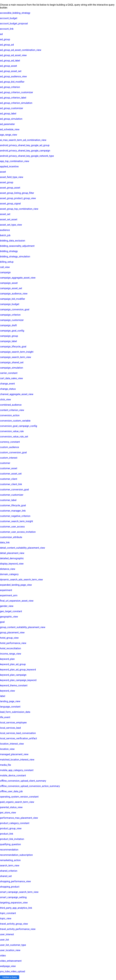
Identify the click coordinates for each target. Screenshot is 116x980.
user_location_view (10, 950)
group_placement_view (12, 633)
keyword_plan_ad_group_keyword (18, 670)
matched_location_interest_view (17, 760)
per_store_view (8, 813)
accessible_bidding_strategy (15, 13)
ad (1, 34)
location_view (7, 749)
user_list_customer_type (13, 945)
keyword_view (7, 691)
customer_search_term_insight (16, 521)
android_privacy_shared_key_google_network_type (27, 156)
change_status (8, 389)
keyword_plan (7, 659)
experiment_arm (9, 595)
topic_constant (8, 913)
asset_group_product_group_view (18, 198)
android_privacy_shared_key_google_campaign (25, 151)
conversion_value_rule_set (14, 437)
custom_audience (10, 447)
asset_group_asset (10, 188)
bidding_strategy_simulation (15, 257)
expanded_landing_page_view (16, 585)
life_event (5, 717)
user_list (4, 940)
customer (5, 463)
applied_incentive (9, 167)
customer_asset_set (11, 474)
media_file (6, 765)
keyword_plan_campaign (13, 675)
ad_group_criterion (10, 87)
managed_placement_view (14, 754)
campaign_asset (9, 283)
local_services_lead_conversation (18, 733)
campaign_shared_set (12, 362)
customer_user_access (12, 527)
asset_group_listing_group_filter (17, 193)
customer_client (9, 479)
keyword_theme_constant (14, 685)
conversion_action (10, 415)
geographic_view (9, 617)
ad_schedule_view (10, 129)
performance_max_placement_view (19, 818)
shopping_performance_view (15, 881)
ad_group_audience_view (13, 76)
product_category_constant (15, 823)
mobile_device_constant (13, 776)
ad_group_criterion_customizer (17, 92)
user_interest (7, 934)
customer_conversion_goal (14, 490)
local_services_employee (13, 723)
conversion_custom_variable (15, 421)
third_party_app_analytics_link (16, 908)
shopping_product (10, 887)
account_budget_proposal (14, 24)
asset (3, 172)
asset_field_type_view (12, 177)
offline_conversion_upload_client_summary (23, 781)
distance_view (8, 569)
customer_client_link (11, 484)
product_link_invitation (12, 839)
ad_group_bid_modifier (12, 82)
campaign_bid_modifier (13, 299)
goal (2, 622)
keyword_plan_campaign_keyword (18, 680)
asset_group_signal (10, 204)
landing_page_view (10, 701)
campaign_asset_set (11, 288)
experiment (6, 590)
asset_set (5, 214)
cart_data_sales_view (11, 378)
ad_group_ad (7, 45)
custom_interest (9, 458)
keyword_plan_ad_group (13, 664)
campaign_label (8, 341)
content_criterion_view (12, 410)
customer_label (8, 500)
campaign (5, 272)
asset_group (7, 182)
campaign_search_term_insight (17, 352)
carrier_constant (9, 373)
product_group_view (11, 828)
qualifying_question (10, 844)
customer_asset (9, 468)
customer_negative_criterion (15, 516)
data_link (5, 543)
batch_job (5, 235)
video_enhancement (11, 961)
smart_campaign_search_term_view (19, 892)
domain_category (9, 574)
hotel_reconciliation (10, 648)
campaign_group (9, 336)
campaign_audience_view (14, 294)
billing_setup (7, 262)
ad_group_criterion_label (13, 98)
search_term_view (10, 866)
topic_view (6, 918)
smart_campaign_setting (13, 897)
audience (5, 230)
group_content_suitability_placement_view (23, 627)
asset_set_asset (9, 219)
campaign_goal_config (12, 331)
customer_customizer (12, 495)
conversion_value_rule (12, 431)
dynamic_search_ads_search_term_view (21, 580)
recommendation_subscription (16, 855)
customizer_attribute (11, 537)
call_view (5, 267)
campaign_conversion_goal (15, 309)
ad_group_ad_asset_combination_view (21, 50)
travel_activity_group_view (14, 924)
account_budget (9, 18)
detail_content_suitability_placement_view (23, 548)
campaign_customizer (12, 320)
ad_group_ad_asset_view (13, 55)
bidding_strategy (9, 251)
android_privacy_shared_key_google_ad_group (25, 145)
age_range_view (9, 135)
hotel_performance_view (13, 643)
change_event (7, 384)
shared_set (6, 876)
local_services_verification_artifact (19, 738)
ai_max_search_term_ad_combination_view (23, 140)
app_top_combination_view (15, 161)
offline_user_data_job (11, 791)
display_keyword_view (12, 564)
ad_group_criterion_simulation (16, 103)
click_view (5, 400)
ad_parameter (7, 124)
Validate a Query (10, 977)
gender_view (7, 606)
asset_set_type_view (11, 225)
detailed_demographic (12, 558)
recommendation (9, 850)
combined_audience (11, 405)
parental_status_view (11, 807)
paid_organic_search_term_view (17, 802)
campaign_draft (8, 325)
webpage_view (8, 966)
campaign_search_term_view (15, 357)
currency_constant (10, 442)
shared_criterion (9, 871)
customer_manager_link (13, 511)
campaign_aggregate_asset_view (18, 278)
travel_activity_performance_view (18, 929)
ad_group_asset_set (11, 71)
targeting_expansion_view (14, 903)
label (3, 696)
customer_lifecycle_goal (13, 505)
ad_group (5, 39)
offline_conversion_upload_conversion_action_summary (30, 786)
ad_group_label (8, 114)
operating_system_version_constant (19, 797)
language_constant (10, 707)
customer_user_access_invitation (18, 532)
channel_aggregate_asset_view (17, 394)
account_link (7, 29)
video (3, 956)
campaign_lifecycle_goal (13, 347)
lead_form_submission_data (15, 712)
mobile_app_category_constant (17, 770)
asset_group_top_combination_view (19, 209)
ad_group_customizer (12, 108)
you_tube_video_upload (12, 971)
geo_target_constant (11, 611)
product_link (7, 834)
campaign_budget (10, 304)
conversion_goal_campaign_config (19, 426)
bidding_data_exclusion (13, 241)
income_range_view (10, 654)
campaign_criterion (10, 315)
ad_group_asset (8, 66)
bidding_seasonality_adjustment (17, 246)
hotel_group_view (9, 638)
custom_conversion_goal (13, 452)
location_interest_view (12, 744)
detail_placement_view (12, 553)
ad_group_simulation (11, 119)
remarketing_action (10, 860)
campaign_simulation (11, 368)
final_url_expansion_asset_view (17, 601)
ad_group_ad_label (10, 61)
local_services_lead (10, 728)
